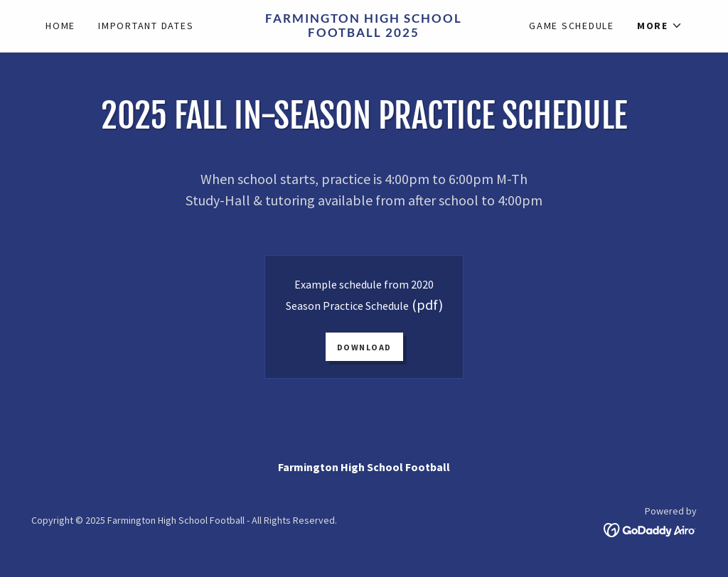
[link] (364, 33)
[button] (660, 26)
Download (364, 347)
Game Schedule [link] (572, 26)
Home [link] (60, 26)
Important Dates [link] (146, 26)
